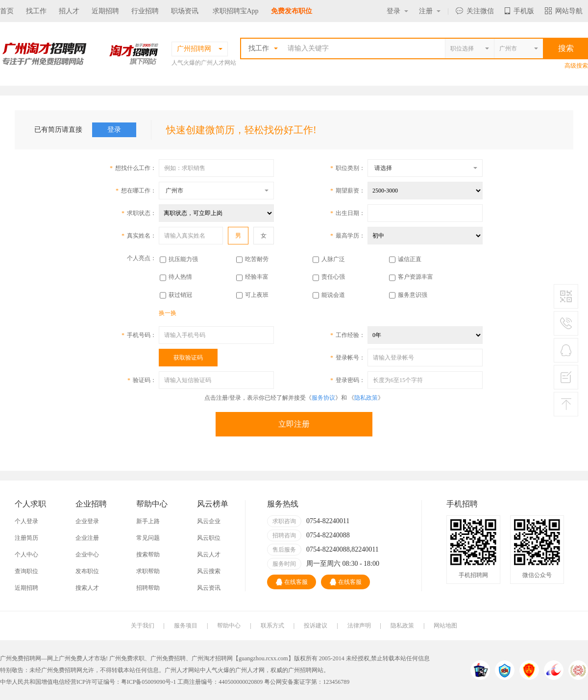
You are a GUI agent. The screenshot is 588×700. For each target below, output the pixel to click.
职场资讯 (185, 11)
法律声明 (359, 626)
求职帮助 (148, 571)
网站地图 (445, 626)
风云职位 (209, 538)
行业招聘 (145, 11)
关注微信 (475, 11)
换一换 (168, 313)
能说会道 (333, 295)
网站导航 (564, 11)
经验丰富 (257, 277)
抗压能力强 (183, 259)
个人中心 (26, 555)
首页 (7, 11)
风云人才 (209, 555)
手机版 (519, 11)
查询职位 (26, 571)
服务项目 (186, 626)
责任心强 (333, 277)
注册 (430, 11)
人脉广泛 (333, 259)
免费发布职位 (292, 11)
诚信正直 (410, 259)
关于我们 (143, 626)
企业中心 (87, 555)
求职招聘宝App (236, 11)
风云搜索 (209, 571)
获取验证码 (188, 358)
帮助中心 (229, 626)
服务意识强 (413, 295)
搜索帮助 (148, 555)
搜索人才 (87, 588)
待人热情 (180, 277)
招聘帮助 (148, 588)
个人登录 (26, 521)
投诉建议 (316, 626)
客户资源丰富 (416, 277)
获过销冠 (180, 295)
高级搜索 (576, 66)
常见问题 (148, 538)
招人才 (69, 11)
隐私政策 (366, 398)
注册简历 (26, 538)
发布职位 (87, 571)
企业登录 (87, 521)
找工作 (36, 11)
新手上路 (148, 521)
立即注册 (294, 424)
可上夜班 (257, 295)
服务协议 (323, 398)
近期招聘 (105, 11)
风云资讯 (209, 588)
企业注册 (87, 538)
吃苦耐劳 (257, 259)
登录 (397, 11)
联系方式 (272, 626)
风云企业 (209, 521)
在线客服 (292, 582)
